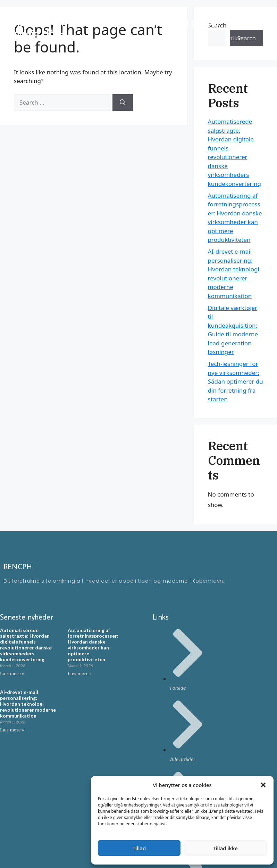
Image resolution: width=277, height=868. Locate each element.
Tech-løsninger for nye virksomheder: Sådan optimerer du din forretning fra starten (236, 381)
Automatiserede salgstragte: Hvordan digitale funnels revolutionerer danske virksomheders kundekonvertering (26, 645)
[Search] (123, 103)
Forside (234, 17)
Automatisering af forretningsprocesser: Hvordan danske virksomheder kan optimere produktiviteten (93, 645)
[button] (263, 785)
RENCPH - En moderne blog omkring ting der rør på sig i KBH (117, 28)
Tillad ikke (225, 848)
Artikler (234, 38)
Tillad (139, 848)
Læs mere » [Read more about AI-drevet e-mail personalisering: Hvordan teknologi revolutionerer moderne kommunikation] (12, 730)
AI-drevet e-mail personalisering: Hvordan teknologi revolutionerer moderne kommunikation (28, 704)
